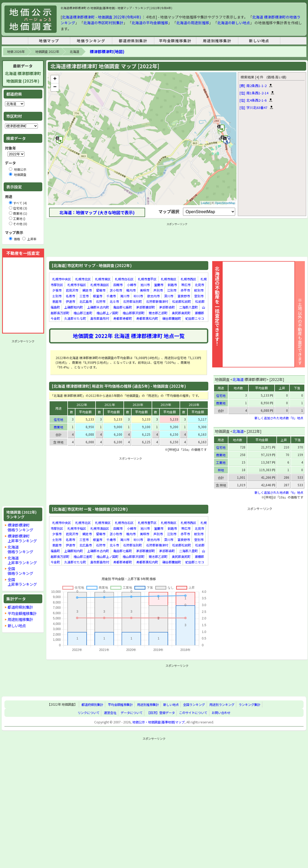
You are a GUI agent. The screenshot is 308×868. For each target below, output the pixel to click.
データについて (132, 713)
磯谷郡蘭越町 (172, 318)
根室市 (98, 296)
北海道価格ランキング (20, 549)
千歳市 (111, 296)
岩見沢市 (72, 290)
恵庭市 (57, 302)
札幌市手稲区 (77, 285)
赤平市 (185, 290)
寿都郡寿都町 (123, 318)
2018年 (194, 405)
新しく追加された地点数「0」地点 (279, 418)
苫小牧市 (116, 290)
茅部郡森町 (167, 307)
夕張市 (57, 290)
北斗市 (114, 302)
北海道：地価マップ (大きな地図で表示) (97, 212)
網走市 (87, 290)
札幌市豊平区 (147, 279)
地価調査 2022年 (47, 52)
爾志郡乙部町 (158, 313)
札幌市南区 (169, 279)
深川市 (169, 296)
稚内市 (131, 290)
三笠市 (84, 296)
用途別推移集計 (217, 41)
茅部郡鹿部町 (146, 307)
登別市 (199, 296)
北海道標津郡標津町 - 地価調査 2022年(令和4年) (101, 17)
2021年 (110, 405)
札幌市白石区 (124, 279)
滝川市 (125, 296)
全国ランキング (194, 705)
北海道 (74, 52)
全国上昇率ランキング (22, 582)
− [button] (55, 87)
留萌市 (101, 290)
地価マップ (49, 41)
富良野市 (184, 296)
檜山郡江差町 (83, 313)
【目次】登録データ (161, 713)
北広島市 (86, 302)
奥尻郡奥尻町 (181, 313)
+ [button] (55, 79)
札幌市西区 (188, 279)
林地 (221, 470)
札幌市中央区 (62, 279)
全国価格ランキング (20, 571)
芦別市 (158, 290)
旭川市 (145, 285)
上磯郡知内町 (74, 307)
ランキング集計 (250, 705)
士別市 (57, 296)
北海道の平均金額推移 (150, 23)
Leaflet (205, 203)
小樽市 (132, 285)
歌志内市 (153, 296)
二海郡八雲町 (188, 307)
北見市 (199, 285)
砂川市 (138, 296)
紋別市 (199, 290)
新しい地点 (259, 41)
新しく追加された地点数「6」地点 (279, 492)
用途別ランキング (222, 705)
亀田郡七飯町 (123, 307)
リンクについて (88, 713)
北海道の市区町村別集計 (103, 23)
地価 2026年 (16, 52)
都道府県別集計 (133, 41)
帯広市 (186, 285)
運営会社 (110, 713)
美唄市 (145, 290)
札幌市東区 (103, 279)
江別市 (172, 290)
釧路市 (172, 285)
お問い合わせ (221, 713)
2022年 (82, 405)
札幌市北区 (83, 279)
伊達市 (70, 302)
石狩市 (101, 302)
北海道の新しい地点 (234, 23)
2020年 (138, 405)
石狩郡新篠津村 (157, 302)
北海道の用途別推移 (193, 23)
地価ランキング (91, 41)
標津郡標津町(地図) (107, 51)
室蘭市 (159, 285)
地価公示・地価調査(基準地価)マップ (158, 722)
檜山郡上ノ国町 (108, 313)
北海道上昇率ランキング (22, 560)
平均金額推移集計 (175, 41)
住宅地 (58, 419)
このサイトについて (193, 713)
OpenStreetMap (225, 203)
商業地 (58, 427)
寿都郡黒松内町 (147, 318)
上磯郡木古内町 (98, 307)
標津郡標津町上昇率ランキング (22, 538)
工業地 (221, 462)
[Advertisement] (23, 423)
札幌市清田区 (100, 285)
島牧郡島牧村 (100, 318)
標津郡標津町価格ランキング (20, 527)
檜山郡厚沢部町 (134, 313)
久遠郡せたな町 (75, 318)
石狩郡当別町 (133, 302)
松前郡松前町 (182, 302)
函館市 (118, 285)
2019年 (166, 405)
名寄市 (70, 296)
